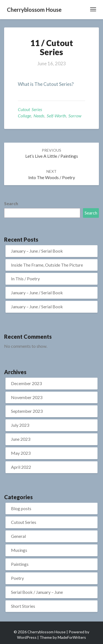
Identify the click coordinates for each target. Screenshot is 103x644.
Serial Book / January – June (37, 592)
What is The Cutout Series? (46, 84)
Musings (19, 550)
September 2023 (27, 411)
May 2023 (21, 453)
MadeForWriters (72, 637)
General (18, 536)
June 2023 (21, 439)
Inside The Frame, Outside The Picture (47, 265)
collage (24, 116)
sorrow (75, 116)
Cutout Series (30, 109)
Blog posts (21, 508)
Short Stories (23, 606)
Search (11, 203)
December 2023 (26, 383)
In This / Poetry (25, 279)
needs (39, 116)
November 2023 (27, 397)
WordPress (27, 637)
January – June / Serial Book (37, 251)
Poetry (17, 578)
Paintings (20, 564)
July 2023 (20, 425)
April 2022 (21, 467)
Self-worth (56, 116)
